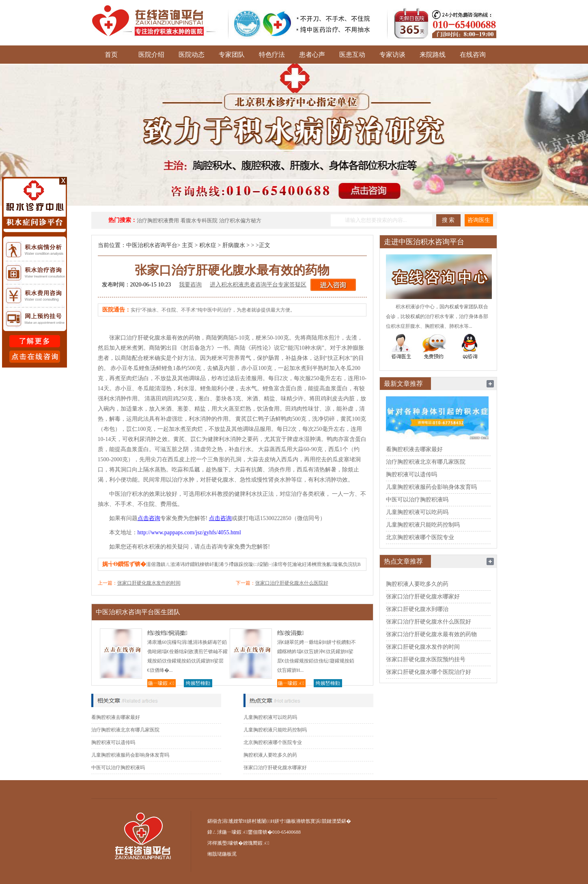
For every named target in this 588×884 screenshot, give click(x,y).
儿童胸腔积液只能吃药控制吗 (275, 730)
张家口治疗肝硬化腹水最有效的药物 (431, 634)
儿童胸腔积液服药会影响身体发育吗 (130, 755)
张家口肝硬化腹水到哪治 (417, 609)
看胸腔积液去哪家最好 (116, 717)
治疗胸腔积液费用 (158, 220)
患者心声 (312, 55)
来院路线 (433, 55)
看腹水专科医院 (199, 220)
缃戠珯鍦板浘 (222, 854)
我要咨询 (190, 285)
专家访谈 (392, 55)
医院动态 (192, 55)
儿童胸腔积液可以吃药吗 (270, 717)
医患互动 (352, 55)
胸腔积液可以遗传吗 (113, 742)
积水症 (208, 245)
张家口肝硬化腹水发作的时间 (149, 583)
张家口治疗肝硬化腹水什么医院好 (292, 583)
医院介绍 (151, 55)
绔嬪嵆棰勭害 (198, 684)
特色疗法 (272, 55)
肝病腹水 (234, 245)
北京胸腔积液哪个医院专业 (273, 742)
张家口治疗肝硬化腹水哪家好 (275, 768)
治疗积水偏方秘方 (240, 220)
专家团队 (232, 55)
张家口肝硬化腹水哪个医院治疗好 (429, 672)
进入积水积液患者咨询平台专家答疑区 (258, 285)
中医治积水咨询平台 (152, 245)
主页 (187, 245)
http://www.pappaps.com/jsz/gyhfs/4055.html (189, 532)
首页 (111, 55)
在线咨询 (473, 55)
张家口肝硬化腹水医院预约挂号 (426, 659)
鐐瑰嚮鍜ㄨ (256, 843)
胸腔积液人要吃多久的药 (270, 755)
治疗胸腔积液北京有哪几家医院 (125, 730)
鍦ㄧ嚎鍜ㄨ (161, 683)
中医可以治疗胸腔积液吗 (118, 768)
